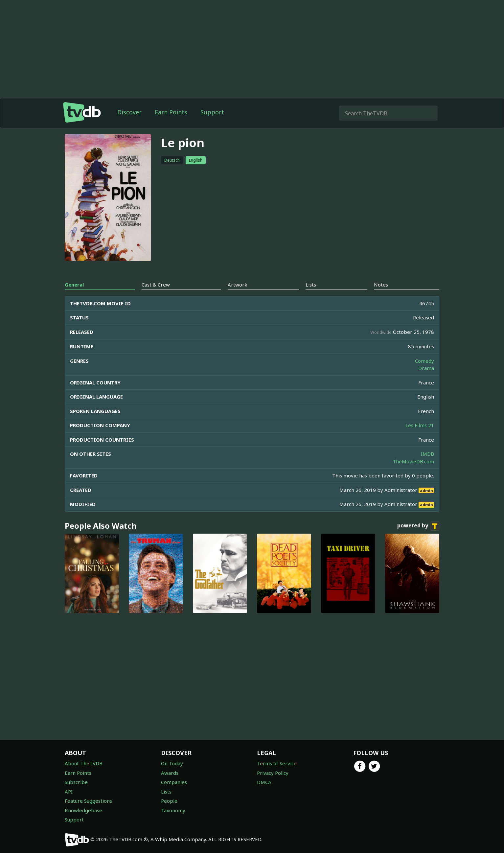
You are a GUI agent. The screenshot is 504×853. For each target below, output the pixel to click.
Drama (426, 368)
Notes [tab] (381, 285)
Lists (166, 792)
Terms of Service (277, 763)
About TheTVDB (84, 763)
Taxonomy (173, 810)
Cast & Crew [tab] (156, 285)
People (169, 801)
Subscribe (76, 782)
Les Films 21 (420, 425)
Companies (174, 782)
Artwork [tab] (238, 285)
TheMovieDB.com (413, 461)
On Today (172, 763)
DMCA (264, 782)
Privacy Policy (273, 773)
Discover (129, 112)
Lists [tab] (311, 285)
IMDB (427, 454)
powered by (418, 526)
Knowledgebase (83, 810)
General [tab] (74, 285)
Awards (170, 773)
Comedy (424, 361)
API (69, 792)
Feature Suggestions (88, 801)
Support (212, 112)
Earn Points (171, 112)
